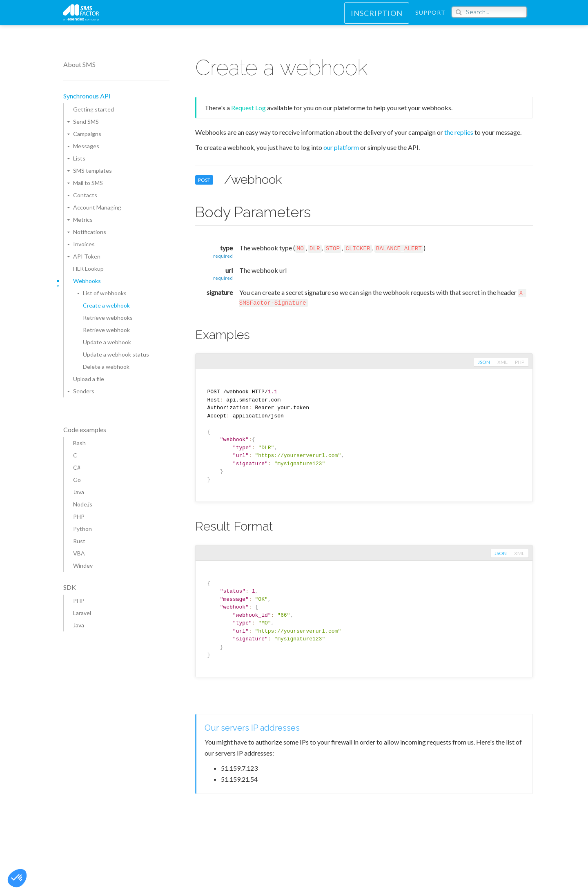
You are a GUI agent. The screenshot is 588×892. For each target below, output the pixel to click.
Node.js (83, 504)
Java (79, 492)
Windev (83, 565)
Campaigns (87, 134)
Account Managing (97, 207)
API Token (87, 256)
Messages (86, 146)
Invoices (84, 244)
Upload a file (89, 379)
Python (82, 529)
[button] (17, 878)
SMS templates (92, 171)
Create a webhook (106, 305)
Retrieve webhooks (108, 318)
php (520, 362)
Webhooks (87, 281)
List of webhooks (105, 293)
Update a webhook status (116, 354)
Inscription (377, 19)
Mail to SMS (88, 183)
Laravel (82, 613)
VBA (79, 553)
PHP (79, 516)
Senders (84, 391)
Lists (79, 158)
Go (77, 480)
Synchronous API (87, 96)
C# (77, 467)
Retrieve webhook (106, 330)
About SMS (79, 64)
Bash (79, 443)
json (483, 362)
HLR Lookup (88, 269)
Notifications (90, 232)
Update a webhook (107, 342)
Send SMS (86, 122)
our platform (341, 147)
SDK (70, 587)
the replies (459, 132)
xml (502, 362)
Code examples (85, 429)
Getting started (94, 109)
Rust (79, 541)
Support (430, 18)
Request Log (248, 108)
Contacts (85, 195)
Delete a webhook (106, 367)
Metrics (83, 220)
